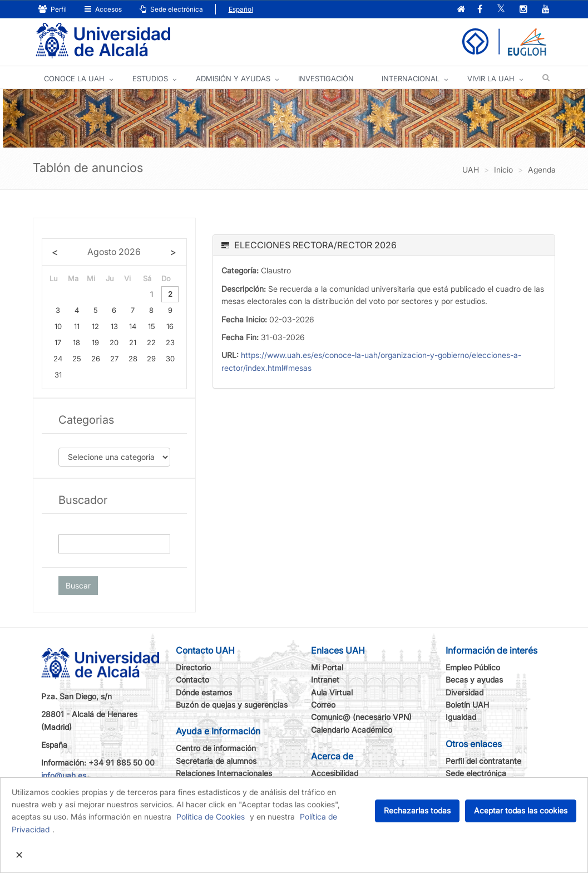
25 (77, 359)
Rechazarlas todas (417, 810)
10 (58, 326)
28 (133, 359)
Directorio (193, 667)
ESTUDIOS (150, 79)
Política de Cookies (211, 816)
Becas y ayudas (474, 680)
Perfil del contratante (483, 761)
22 (151, 342)
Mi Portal (327, 667)
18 (76, 342)
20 (114, 342)
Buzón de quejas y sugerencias (232, 705)
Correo (323, 705)
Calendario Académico (352, 730)
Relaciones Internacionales (224, 773)
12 (95, 326)
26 (96, 359)
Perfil (53, 9)
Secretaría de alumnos (216, 761)
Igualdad (461, 717)
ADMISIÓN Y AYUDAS (233, 79)
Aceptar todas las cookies (521, 810)
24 (58, 359)
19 (95, 342)
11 (77, 326)
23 (170, 342)
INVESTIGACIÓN (326, 79)
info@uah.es (64, 775)
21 (133, 342)
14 (133, 326)
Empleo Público (473, 667)
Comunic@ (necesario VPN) (361, 717)
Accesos (103, 9)
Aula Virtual (332, 692)
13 (114, 326)
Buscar (78, 585)
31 (58, 375)
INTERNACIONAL (411, 79)
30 (170, 359)
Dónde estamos (204, 692)
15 (152, 326)
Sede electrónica (171, 9)
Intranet (325, 680)
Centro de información (216, 748)
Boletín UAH (467, 705)
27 (114, 359)
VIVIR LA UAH (491, 79)
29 (151, 359)
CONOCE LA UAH (74, 79)
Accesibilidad (335, 773)
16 (170, 326)
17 (58, 342)
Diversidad (465, 692)
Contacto (192, 680)
